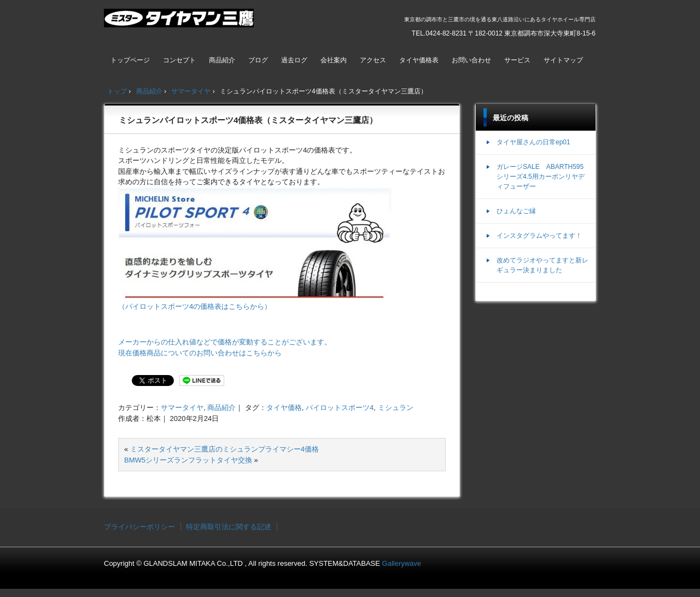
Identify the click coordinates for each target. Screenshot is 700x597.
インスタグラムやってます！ (539, 236)
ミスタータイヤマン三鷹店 (180, 22)
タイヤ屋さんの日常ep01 (533, 142)
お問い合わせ (471, 60)
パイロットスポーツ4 (340, 408)
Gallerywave (402, 563)
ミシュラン (396, 408)
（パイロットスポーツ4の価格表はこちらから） (195, 306)
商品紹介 (222, 60)
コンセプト (179, 60)
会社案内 (334, 60)
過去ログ (294, 60)
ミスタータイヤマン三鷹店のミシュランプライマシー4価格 (224, 449)
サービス (517, 60)
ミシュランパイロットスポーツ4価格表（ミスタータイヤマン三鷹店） (248, 120)
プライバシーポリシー (139, 527)
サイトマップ (563, 60)
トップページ (130, 60)
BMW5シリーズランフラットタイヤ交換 (188, 460)
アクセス (373, 60)
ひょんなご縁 (516, 211)
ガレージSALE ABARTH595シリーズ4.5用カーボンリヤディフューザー (541, 177)
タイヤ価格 (284, 408)
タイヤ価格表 (419, 60)
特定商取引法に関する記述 (229, 527)
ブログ (258, 60)
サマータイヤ (182, 408)
